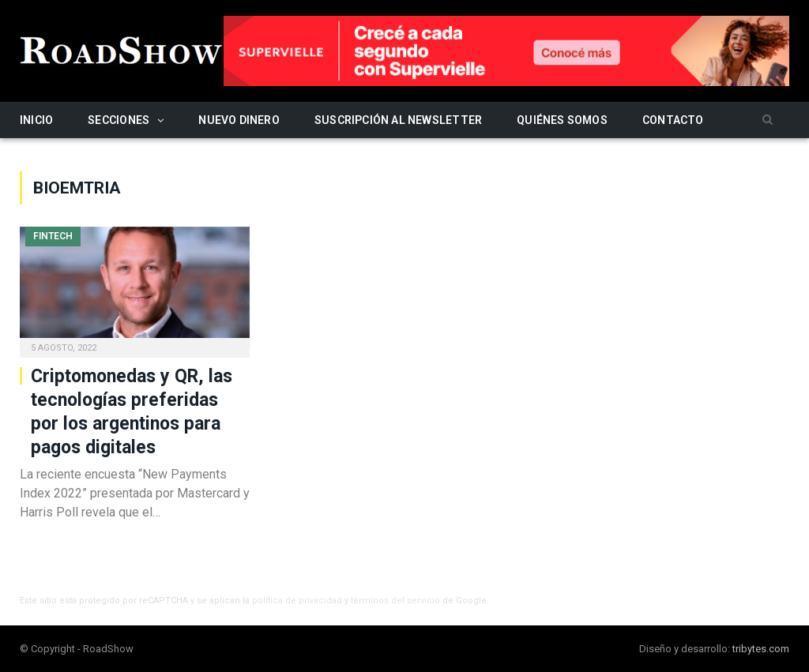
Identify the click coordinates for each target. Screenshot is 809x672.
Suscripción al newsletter (398, 120)
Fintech (53, 236)
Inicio (36, 120)
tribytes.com (761, 649)
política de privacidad (297, 601)
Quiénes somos (562, 120)
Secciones (119, 120)
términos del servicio (395, 601)
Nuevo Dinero (239, 120)
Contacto (673, 120)
